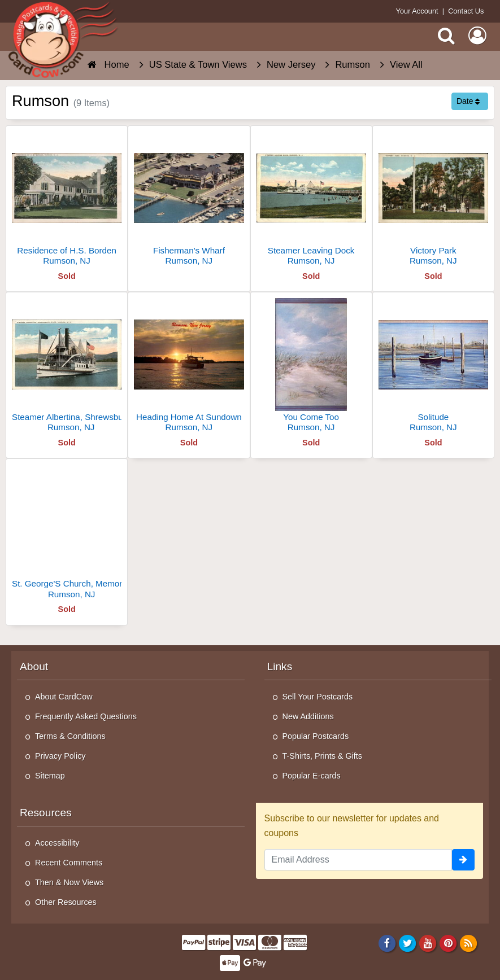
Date (468, 101)
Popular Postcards (316, 736)
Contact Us (466, 11)
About (34, 666)
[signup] (463, 860)
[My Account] (477, 36)
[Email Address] (358, 860)
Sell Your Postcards (318, 697)
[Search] (446, 36)
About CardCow (64, 697)
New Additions (308, 716)
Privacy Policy (60, 756)
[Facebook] (387, 943)
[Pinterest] (448, 943)
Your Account (417, 11)
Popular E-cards (312, 776)
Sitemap (50, 776)
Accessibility (57, 843)
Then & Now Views (69, 882)
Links (280, 666)
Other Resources (66, 902)
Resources (46, 813)
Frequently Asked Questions (86, 716)
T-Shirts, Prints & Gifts (323, 756)
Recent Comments (69, 863)
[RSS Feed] (469, 943)
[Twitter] (408, 943)
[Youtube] (428, 943)
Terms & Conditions (70, 736)
